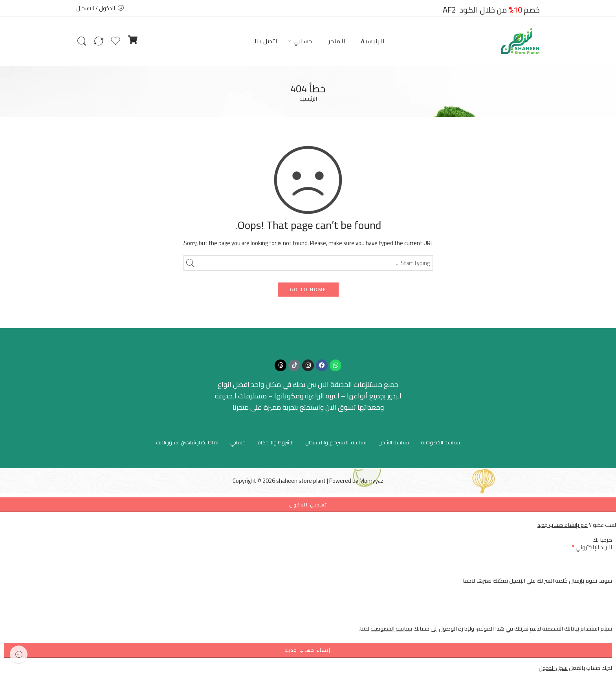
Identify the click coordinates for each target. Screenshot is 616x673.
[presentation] (552, 609)
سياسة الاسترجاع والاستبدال (336, 442)
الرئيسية (373, 41)
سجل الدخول (553, 668)
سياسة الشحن (394, 442)
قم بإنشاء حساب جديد (563, 525)
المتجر (337, 41)
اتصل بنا (266, 41)
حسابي (303, 41)
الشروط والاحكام (275, 442)
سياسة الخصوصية (440, 442)
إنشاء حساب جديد (308, 650)
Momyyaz (371, 481)
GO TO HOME (308, 289)
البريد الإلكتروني (592, 547)
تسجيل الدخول (308, 505)
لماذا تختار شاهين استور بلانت (187, 442)
